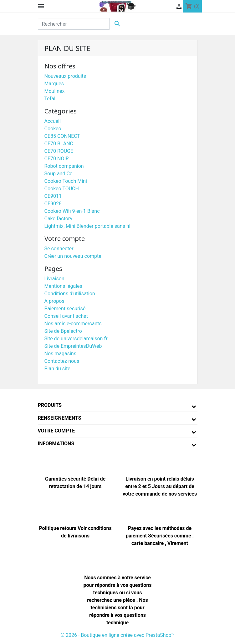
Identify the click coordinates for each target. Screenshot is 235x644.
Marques (54, 84)
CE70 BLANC (59, 144)
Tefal (50, 99)
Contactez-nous (62, 361)
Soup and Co (59, 174)
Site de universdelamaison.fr (76, 339)
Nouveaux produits (65, 76)
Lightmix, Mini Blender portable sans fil (87, 226)
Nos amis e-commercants (73, 324)
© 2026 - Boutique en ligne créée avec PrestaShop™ (117, 635)
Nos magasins (60, 354)
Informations (56, 444)
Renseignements (60, 418)
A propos (54, 301)
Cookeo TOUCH (62, 189)
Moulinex (55, 91)
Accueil (53, 121)
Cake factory (59, 219)
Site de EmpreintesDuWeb (73, 346)
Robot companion (64, 166)
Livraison (54, 279)
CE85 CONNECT (62, 136)
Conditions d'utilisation (70, 294)
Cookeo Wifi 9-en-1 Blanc (72, 211)
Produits (50, 405)
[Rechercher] (74, 24)
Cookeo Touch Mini (66, 181)
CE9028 (53, 204)
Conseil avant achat (66, 316)
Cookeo (53, 129)
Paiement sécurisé (65, 309)
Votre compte (56, 431)
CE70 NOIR (57, 159)
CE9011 (53, 196)
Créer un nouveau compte (73, 256)
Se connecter (59, 249)
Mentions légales (63, 286)
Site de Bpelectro (63, 331)
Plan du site (57, 369)
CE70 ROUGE (59, 151)
